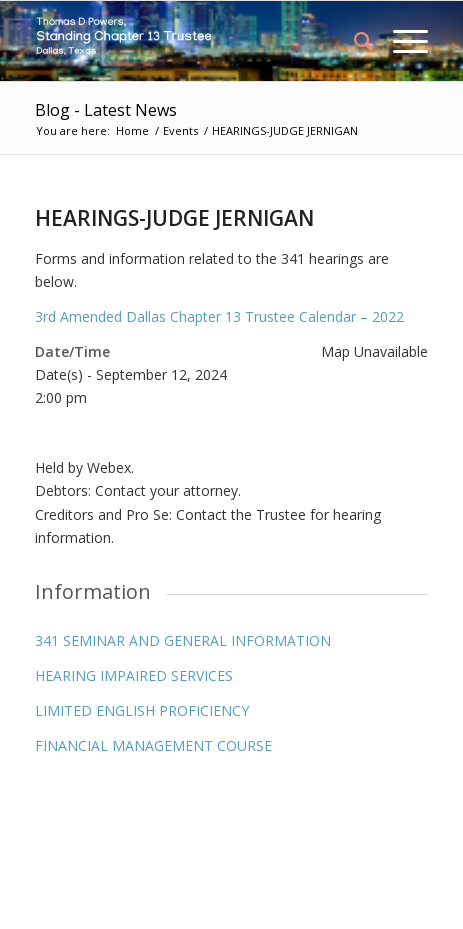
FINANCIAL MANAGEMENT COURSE (153, 745)
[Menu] (400, 41)
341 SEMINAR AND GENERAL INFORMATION (183, 640)
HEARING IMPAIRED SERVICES (134, 675)
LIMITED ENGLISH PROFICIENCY (142, 710)
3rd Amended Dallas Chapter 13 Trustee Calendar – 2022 (219, 316)
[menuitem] (353, 41)
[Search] (353, 41)
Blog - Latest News (106, 110)
